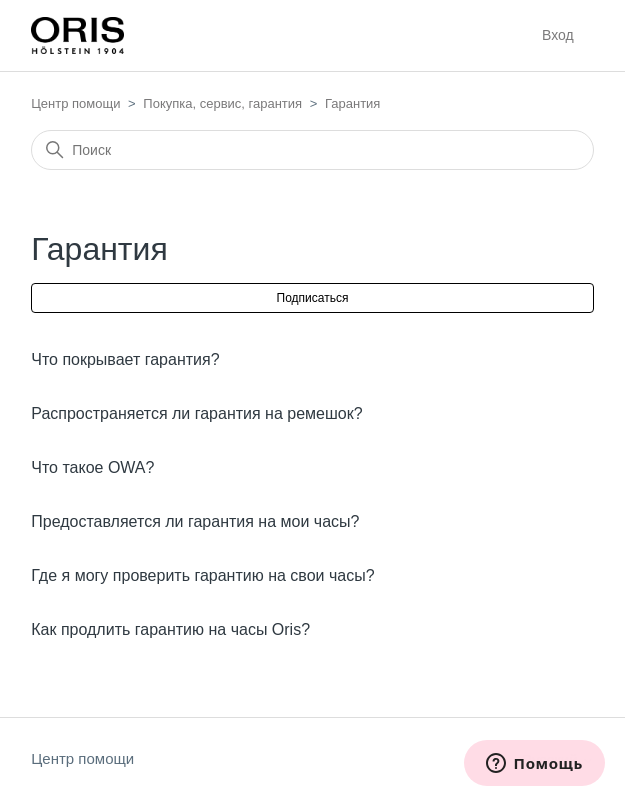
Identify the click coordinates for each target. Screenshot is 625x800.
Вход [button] (558, 35)
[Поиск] (312, 150)
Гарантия (352, 103)
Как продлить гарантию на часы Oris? (170, 629)
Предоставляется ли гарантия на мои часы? (195, 521)
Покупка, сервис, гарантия (222, 103)
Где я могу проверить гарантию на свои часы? (202, 575)
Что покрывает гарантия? (125, 359)
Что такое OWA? (92, 467)
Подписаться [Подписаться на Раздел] (313, 298)
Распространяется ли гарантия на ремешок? (196, 413)
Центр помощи (75, 103)
